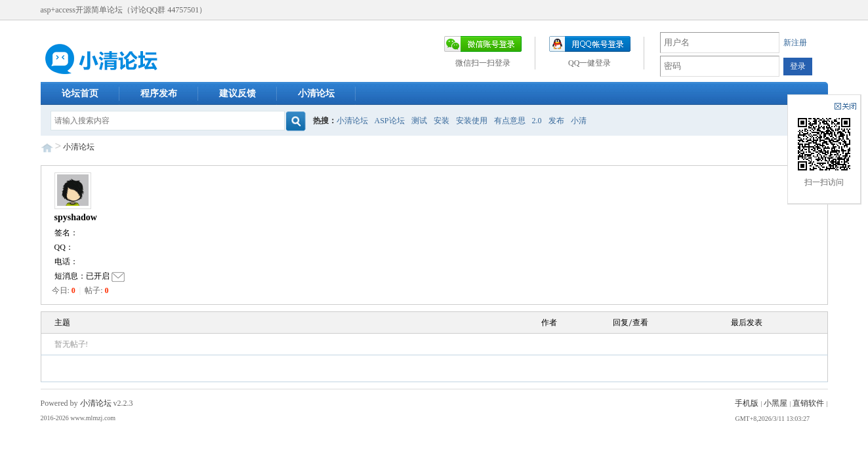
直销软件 (808, 403)
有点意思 (510, 121)
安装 (442, 121)
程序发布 (159, 93)
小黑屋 (775, 403)
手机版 (747, 403)
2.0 (537, 121)
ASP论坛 (390, 121)
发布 (556, 121)
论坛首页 (80, 93)
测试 (419, 121)
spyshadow (76, 217)
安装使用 (472, 121)
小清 (579, 121)
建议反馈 (238, 93)
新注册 (795, 43)
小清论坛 (316, 93)
